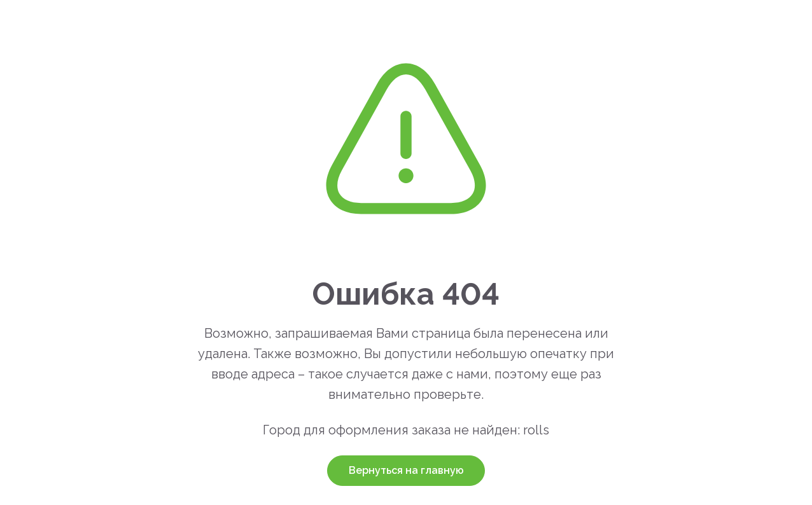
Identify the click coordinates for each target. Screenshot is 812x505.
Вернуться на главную (406, 470)
